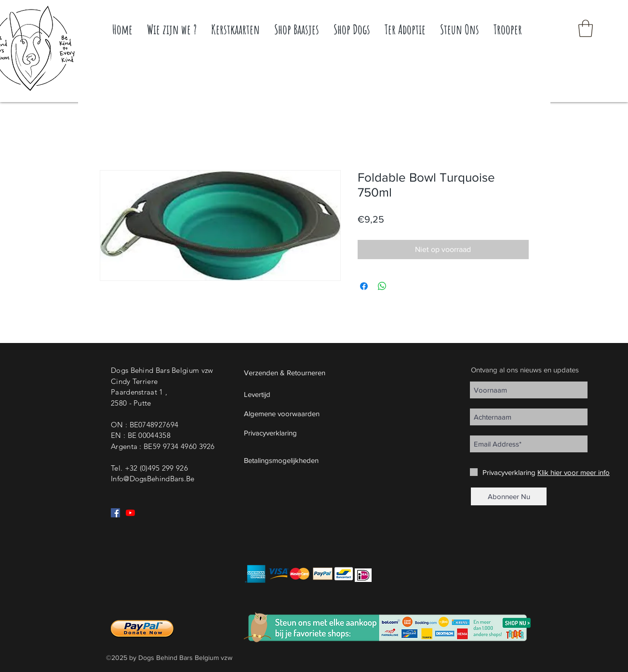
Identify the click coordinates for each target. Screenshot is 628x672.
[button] (586, 28)
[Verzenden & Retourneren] (307, 372)
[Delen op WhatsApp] (382, 286)
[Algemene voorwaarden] (307, 413)
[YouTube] (130, 513)
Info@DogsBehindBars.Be (153, 479)
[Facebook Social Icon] (115, 513)
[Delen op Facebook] (364, 286)
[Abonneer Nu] (509, 496)
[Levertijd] (307, 394)
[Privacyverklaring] (307, 433)
